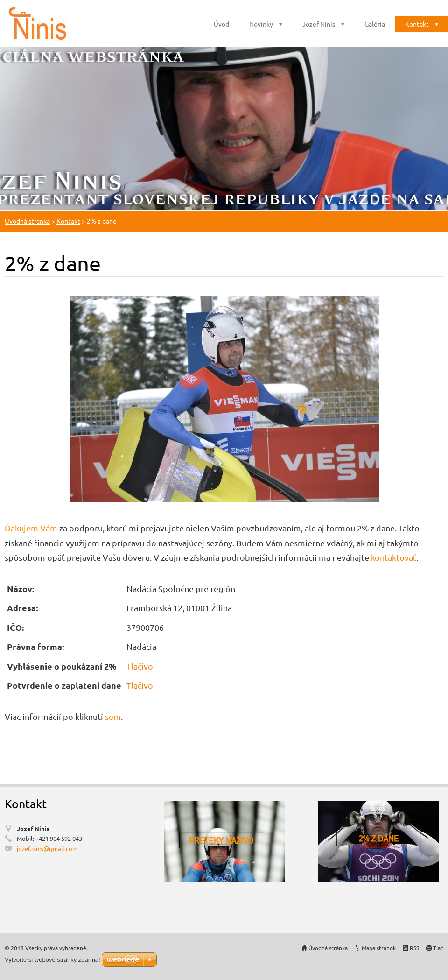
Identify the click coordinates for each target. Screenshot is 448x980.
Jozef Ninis (319, 24)
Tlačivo (140, 666)
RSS (414, 948)
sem (113, 716)
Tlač (438, 948)
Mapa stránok (379, 948)
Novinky (261, 24)
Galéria (375, 24)
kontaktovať (394, 557)
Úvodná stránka (27, 221)
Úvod (221, 24)
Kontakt (417, 24)
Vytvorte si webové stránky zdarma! (52, 960)
